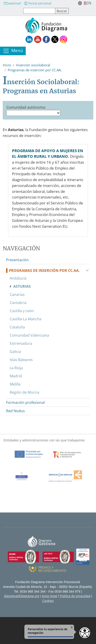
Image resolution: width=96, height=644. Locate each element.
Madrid (16, 376)
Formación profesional (25, 402)
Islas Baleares (21, 360)
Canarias (17, 294)
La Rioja (16, 368)
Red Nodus (15, 411)
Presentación (17, 260)
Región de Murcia (25, 392)
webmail (12, 3)
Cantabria (18, 303)
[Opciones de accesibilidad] (85, 633)
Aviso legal (49, 596)
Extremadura (21, 343)
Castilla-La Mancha (26, 319)
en (89, 3)
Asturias (22, 286)
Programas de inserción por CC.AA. (35, 70)
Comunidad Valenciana (29, 335)
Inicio (7, 65)
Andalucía (18, 278)
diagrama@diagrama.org (22, 596)
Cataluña (17, 327)
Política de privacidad (75, 596)
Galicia (15, 352)
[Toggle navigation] (13, 51)
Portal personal (37, 3)
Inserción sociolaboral (33, 65)
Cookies (48, 601)
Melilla (15, 384)
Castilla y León (22, 311)
